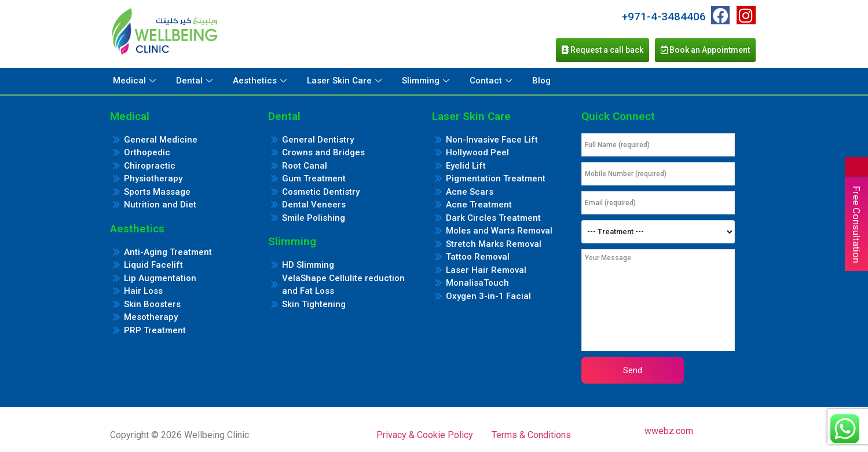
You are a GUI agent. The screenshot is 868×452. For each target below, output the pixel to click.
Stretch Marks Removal (494, 244)
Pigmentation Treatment (496, 178)
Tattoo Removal (478, 257)
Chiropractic (150, 166)
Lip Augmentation (160, 278)
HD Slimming (308, 265)
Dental (196, 81)
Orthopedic (147, 152)
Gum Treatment (314, 178)
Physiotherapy (153, 178)
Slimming (427, 81)
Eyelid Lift (466, 166)
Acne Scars (470, 192)
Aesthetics (261, 81)
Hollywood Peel (477, 152)
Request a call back (603, 50)
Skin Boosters (152, 304)
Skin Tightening (314, 304)
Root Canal (305, 166)
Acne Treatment (479, 205)
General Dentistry (318, 140)
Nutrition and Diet (160, 205)
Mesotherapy (151, 317)
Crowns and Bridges (323, 152)
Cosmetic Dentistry (321, 192)
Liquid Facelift (153, 265)
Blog (541, 81)
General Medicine (161, 140)
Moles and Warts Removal (499, 231)
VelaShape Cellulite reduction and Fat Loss (343, 285)
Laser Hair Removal (486, 270)
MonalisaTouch (477, 283)
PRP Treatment (155, 330)
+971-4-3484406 (664, 17)
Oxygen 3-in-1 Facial (488, 296)
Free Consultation (856, 225)
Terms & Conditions (531, 435)
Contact (492, 81)
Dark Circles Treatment (493, 218)
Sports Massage (157, 192)
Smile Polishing (314, 218)
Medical (136, 81)
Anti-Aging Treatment (168, 252)
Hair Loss (143, 291)
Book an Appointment (705, 50)
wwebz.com (669, 431)
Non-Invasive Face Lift (492, 140)
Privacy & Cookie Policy (425, 435)
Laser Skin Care (346, 81)
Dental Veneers (314, 205)
